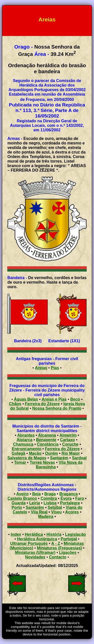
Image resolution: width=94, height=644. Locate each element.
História (54, 534)
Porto (17, 507)
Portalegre (70, 503)
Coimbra (49, 498)
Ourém (52, 453)
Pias (55, 368)
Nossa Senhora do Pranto (57, 408)
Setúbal (55, 507)
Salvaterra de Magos (27, 458)
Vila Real (39, 512)
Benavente (46, 440)
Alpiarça (24, 440)
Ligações (68, 553)
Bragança (69, 494)
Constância (48, 444)
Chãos (15, 404)
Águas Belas (26, 399)
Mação (35, 453)
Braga (50, 494)
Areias (41, 368)
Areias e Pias (54, 399)
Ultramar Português (29, 543)
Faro (80, 498)
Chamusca (23, 444)
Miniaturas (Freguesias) (59, 548)
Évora (66, 498)
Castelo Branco (22, 498)
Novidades (35, 557)
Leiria (35, 503)
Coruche (70, 444)
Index (16, 534)
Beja (37, 494)
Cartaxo (67, 440)
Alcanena (47, 435)
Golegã (18, 453)
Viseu (56, 512)
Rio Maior (71, 453)
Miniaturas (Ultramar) (35, 553)
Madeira (46, 517)
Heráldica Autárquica (37, 539)
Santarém (59, 458)
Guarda (19, 503)
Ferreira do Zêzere (42, 404)
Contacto (58, 557)
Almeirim (68, 435)
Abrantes (26, 435)
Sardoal (79, 458)
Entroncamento (26, 449)
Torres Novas (42, 462)
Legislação (76, 534)
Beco (75, 399)
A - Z (56, 543)
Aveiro (22, 494)
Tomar (20, 462)
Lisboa (50, 503)
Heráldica (34, 534)
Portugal (69, 539)
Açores (72, 512)
